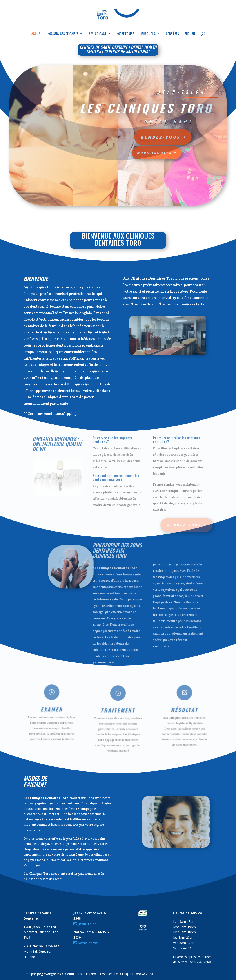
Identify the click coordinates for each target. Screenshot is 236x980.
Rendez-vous (137, 137)
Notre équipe (125, 34)
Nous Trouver (134, 153)
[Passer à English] (190, 36)
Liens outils (148, 34)
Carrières (172, 34)
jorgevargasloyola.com (56, 974)
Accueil (37, 34)
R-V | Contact (97, 34)
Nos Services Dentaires (63, 34)
